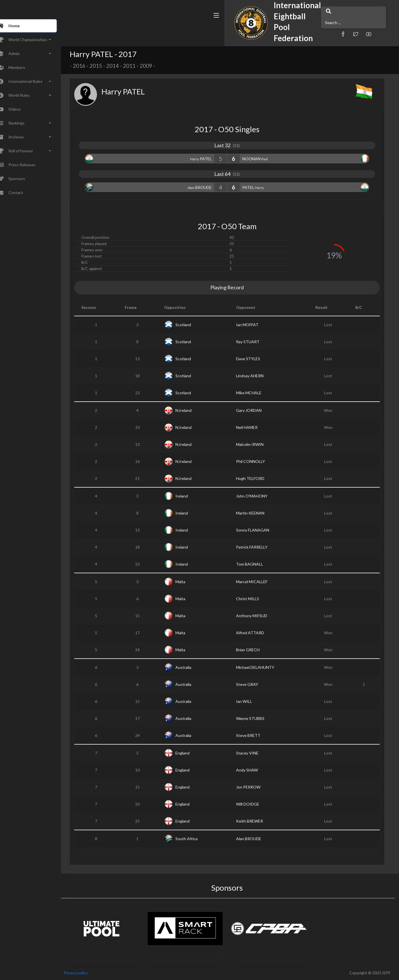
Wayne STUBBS (258, 718)
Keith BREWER (257, 821)
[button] (266, 29)
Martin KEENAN (258, 513)
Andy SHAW (255, 770)
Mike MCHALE (257, 393)
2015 (104, 66)
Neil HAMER (255, 427)
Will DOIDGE (256, 804)
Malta (188, 582)
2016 (87, 66)
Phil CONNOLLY (258, 461)
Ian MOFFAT (255, 325)
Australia (191, 667)
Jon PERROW (256, 787)
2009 (154, 66)
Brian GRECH (256, 650)
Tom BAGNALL (257, 564)
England (190, 753)
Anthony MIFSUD (260, 616)
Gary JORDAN (257, 410)
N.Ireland (191, 410)
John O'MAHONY (260, 496)
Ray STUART (256, 342)
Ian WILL (252, 701)
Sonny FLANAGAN (261, 530)
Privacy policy (91, 973)
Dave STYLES (256, 359)
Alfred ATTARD (258, 633)
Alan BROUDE (257, 839)
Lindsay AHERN (258, 376)
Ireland (190, 496)
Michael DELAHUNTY (263, 667)
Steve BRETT (256, 735)
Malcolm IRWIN (258, 444)
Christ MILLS (255, 599)
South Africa (194, 839)
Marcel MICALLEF (260, 582)
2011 (137, 66)
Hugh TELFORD (258, 478)
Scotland (191, 325)
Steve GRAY (255, 684)
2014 (120, 66)
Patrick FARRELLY (260, 547)
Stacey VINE (255, 753)
